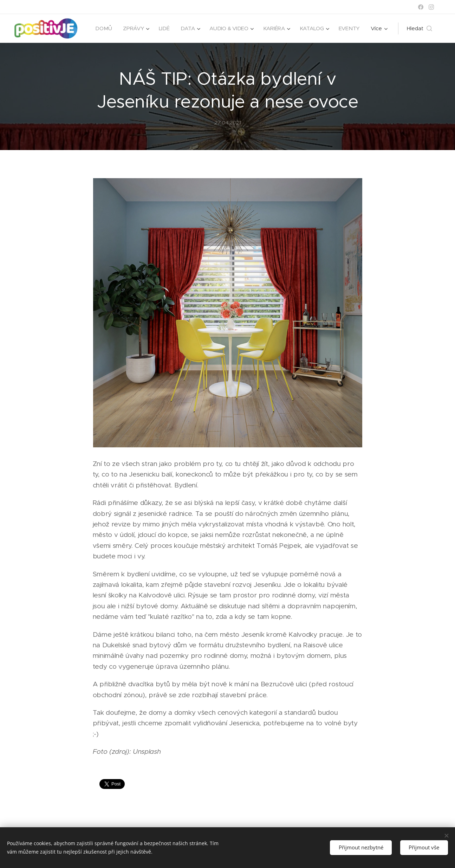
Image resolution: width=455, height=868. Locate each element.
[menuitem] (133, 28)
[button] (420, 28)
